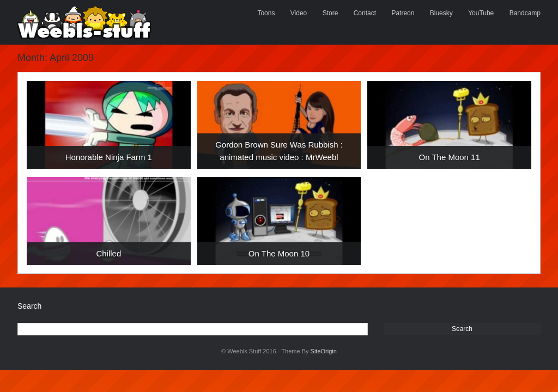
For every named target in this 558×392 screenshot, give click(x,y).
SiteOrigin (324, 351)
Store (330, 13)
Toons (266, 13)
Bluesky (441, 13)
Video (299, 13)
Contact (365, 13)
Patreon (403, 13)
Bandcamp (525, 13)
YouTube (481, 13)
